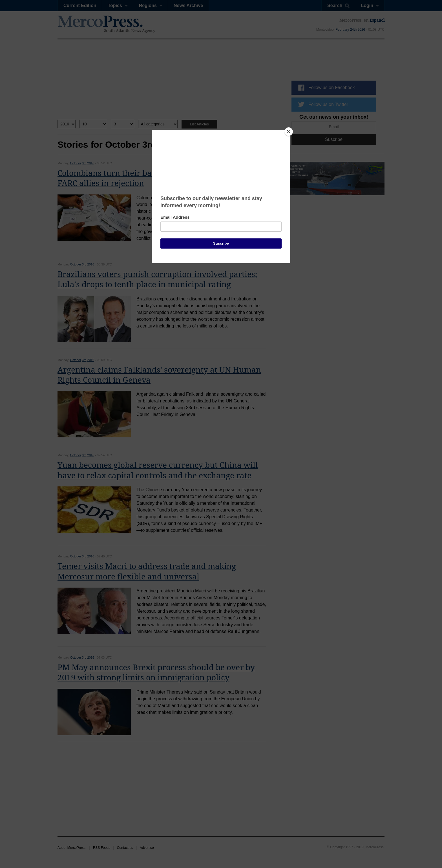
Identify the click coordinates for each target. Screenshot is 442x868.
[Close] (289, 132)
